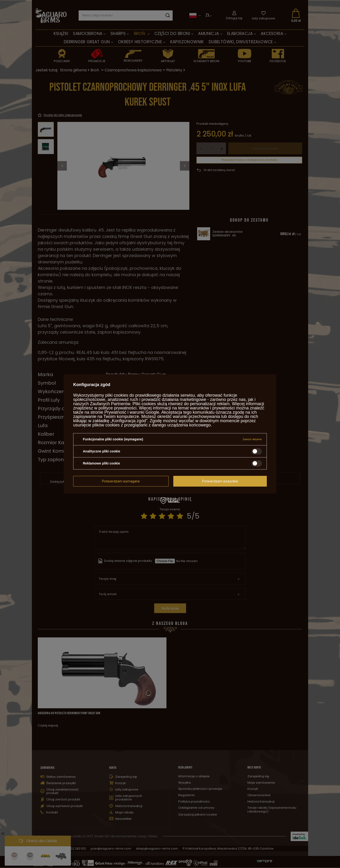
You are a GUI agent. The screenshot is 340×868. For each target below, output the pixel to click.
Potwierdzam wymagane (121, 481)
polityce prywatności (117, 408)
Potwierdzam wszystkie (220, 481)
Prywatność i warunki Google (132, 412)
